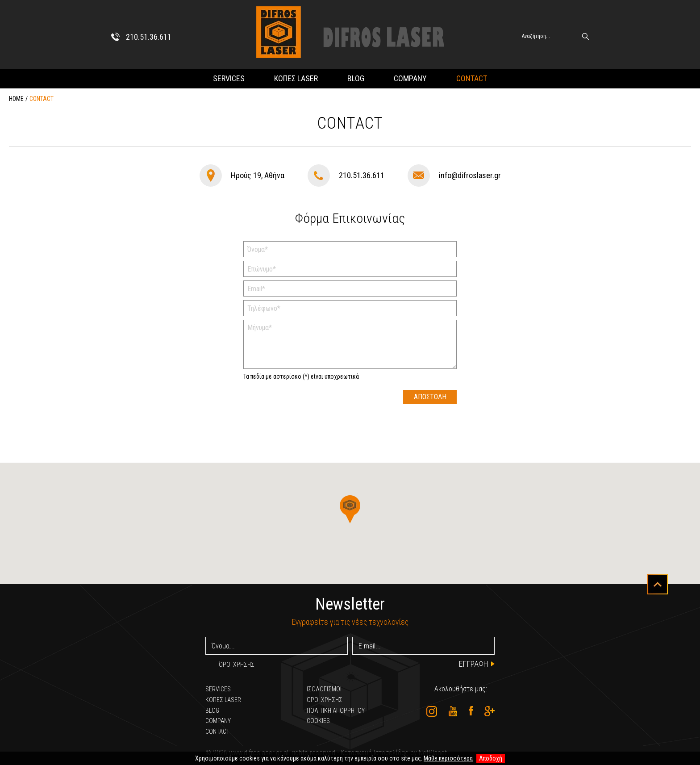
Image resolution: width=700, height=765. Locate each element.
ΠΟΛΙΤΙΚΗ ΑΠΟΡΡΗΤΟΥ (336, 711)
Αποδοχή (491, 758)
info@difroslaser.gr (470, 175)
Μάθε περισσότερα (448, 758)
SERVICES (229, 78)
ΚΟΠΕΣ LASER (296, 78)
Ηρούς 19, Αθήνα (258, 175)
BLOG (356, 78)
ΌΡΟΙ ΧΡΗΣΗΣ (237, 665)
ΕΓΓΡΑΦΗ (474, 664)
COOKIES (318, 721)
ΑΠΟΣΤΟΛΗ (430, 397)
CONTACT (472, 78)
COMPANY (410, 78)
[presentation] (311, 407)
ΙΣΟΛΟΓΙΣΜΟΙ (324, 689)
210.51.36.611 (362, 175)
